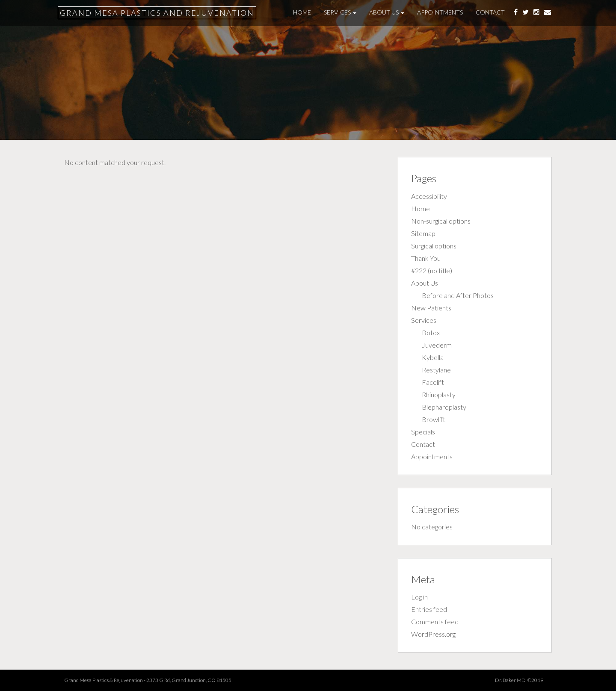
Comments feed (435, 622)
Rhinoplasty (439, 394)
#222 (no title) (432, 270)
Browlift (434, 419)
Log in (419, 597)
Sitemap (423, 233)
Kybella (433, 357)
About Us (387, 12)
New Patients (431, 308)
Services (340, 12)
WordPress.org (433, 634)
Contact (490, 12)
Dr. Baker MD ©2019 (523, 680)
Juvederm (437, 345)
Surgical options (434, 246)
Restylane (436, 370)
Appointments (440, 12)
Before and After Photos (458, 295)
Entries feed (429, 609)
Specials (423, 432)
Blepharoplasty (444, 407)
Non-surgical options (441, 221)
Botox (431, 332)
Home (302, 12)
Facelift (433, 382)
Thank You (426, 258)
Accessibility (429, 196)
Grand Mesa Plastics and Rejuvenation (157, 13)
